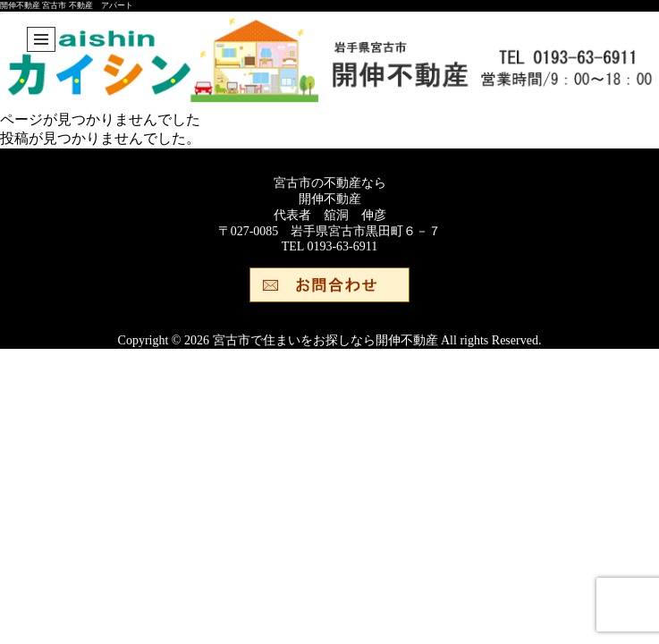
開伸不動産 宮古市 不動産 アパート (67, 5)
